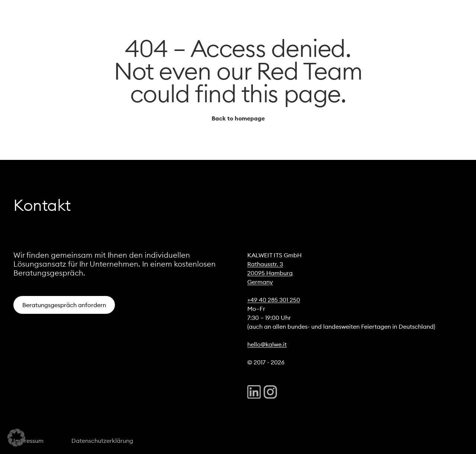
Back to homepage (238, 118)
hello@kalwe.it (267, 344)
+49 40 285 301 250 (274, 300)
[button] (16, 438)
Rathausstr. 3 (265, 264)
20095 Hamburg (270, 273)
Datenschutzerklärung (102, 441)
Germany (260, 282)
